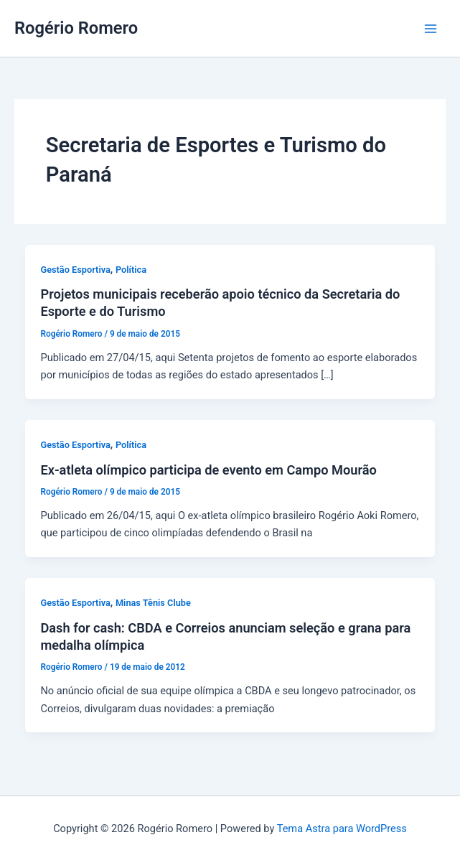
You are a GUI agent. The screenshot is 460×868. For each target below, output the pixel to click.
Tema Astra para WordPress (342, 829)
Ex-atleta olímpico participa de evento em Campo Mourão (208, 470)
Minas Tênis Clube (153, 603)
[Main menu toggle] (431, 29)
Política (131, 270)
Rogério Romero (76, 28)
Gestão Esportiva (75, 270)
